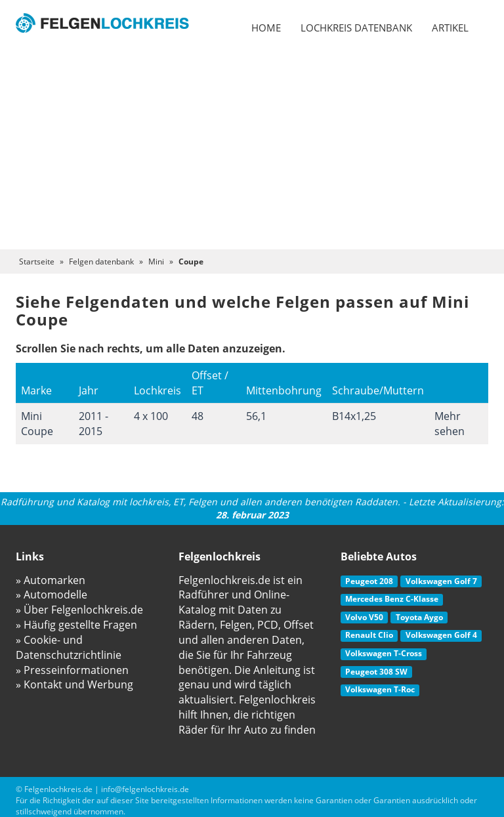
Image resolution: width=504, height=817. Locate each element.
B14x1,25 (354, 416)
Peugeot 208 (369, 581)
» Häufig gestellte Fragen (76, 625)
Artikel (450, 28)
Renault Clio (369, 635)
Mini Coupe (37, 424)
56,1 (256, 416)
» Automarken (51, 580)
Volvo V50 (364, 617)
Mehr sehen (450, 424)
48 (198, 416)
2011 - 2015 (94, 424)
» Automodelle (52, 595)
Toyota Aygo (419, 617)
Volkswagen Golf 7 (441, 581)
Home (266, 28)
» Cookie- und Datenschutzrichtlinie (69, 647)
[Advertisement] (252, 151)
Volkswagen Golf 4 (441, 635)
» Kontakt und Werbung (74, 684)
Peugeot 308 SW (376, 672)
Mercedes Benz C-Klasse (392, 599)
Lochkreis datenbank (356, 28)
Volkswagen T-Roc (380, 689)
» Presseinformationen (72, 670)
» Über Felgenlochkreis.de (79, 610)
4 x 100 (151, 416)
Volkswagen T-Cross (384, 653)
